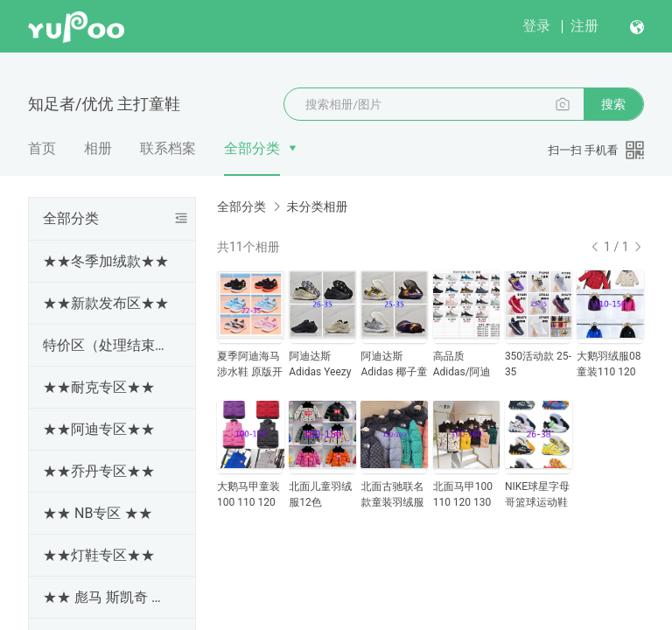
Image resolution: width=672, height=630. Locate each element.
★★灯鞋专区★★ (99, 555)
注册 (584, 26)
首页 (42, 148)
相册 (98, 148)
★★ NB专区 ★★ (98, 513)
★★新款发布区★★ (106, 303)
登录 (536, 26)
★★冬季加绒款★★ (106, 261)
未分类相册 (317, 206)
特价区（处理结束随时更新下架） (108, 345)
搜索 (613, 104)
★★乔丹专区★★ (99, 471)
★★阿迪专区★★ (99, 429)
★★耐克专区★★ (99, 387)
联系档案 (168, 148)
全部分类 (252, 148)
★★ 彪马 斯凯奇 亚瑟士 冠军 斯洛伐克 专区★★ (108, 597)
